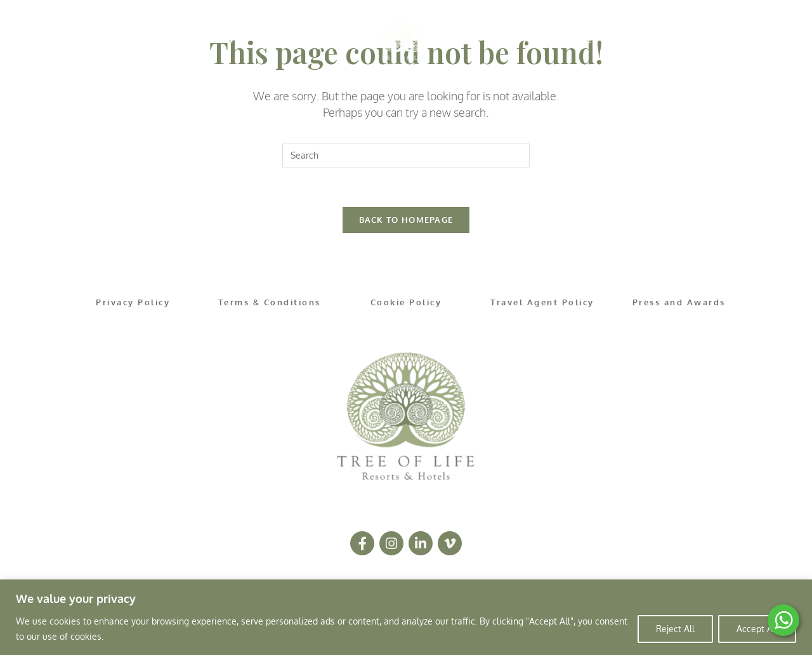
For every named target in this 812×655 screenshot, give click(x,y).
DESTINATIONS (201, 40)
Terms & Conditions (270, 302)
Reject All (675, 629)
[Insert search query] (406, 155)
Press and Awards (679, 302)
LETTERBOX (618, 40)
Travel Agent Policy (542, 302)
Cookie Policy (406, 302)
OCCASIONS (519, 40)
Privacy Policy (133, 302)
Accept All (757, 629)
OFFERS (298, 40)
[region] (406, 617)
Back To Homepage (406, 220)
